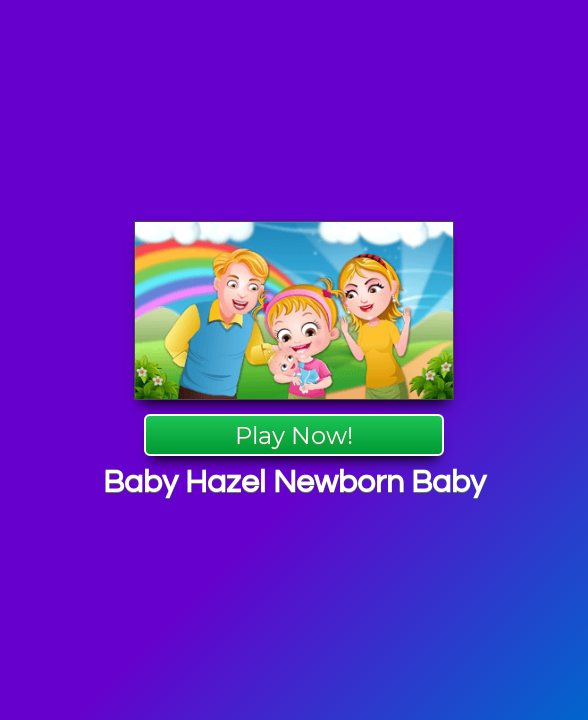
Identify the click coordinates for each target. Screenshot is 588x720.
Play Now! (294, 435)
